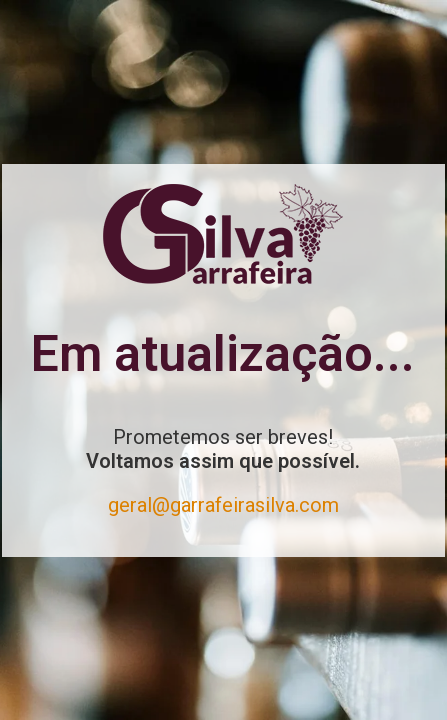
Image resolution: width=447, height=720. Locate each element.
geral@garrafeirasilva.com (223, 505)
